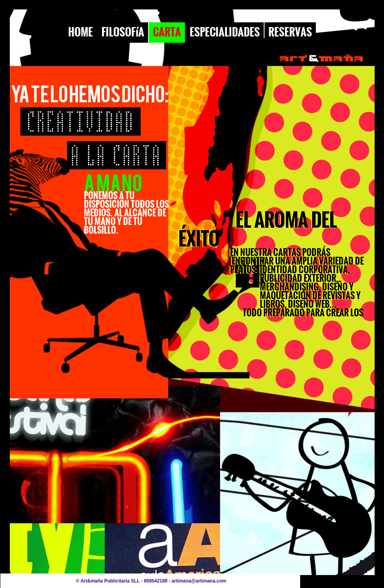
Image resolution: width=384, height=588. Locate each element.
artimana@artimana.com (199, 581)
